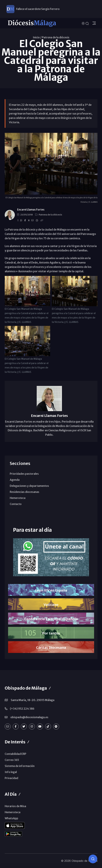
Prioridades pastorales (24, 474)
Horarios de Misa (15, 806)
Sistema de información (20, 766)
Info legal (11, 772)
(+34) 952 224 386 (22, 709)
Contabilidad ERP (15, 754)
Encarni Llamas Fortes (31, 210)
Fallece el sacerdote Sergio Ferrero (38, 9)
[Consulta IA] (93, 859)
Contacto (16, 504)
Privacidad (11, 778)
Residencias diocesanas (24, 492)
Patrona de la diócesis (56, 37)
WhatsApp (11, 818)
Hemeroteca (18, 498)
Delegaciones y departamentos (29, 486)
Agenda (15, 480)
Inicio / (37, 37)
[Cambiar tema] (83, 23)
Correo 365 (12, 760)
